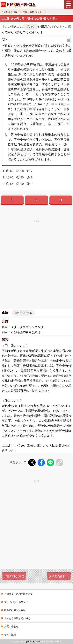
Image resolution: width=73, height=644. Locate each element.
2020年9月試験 (9, 12)
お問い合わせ (11, 627)
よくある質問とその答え (17, 618)
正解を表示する (23, 313)
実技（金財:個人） (32, 12)
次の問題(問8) (58, 576)
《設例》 (31, 27)
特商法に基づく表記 (15, 610)
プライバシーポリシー (16, 602)
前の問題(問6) (15, 576)
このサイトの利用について (18, 594)
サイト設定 (10, 635)
